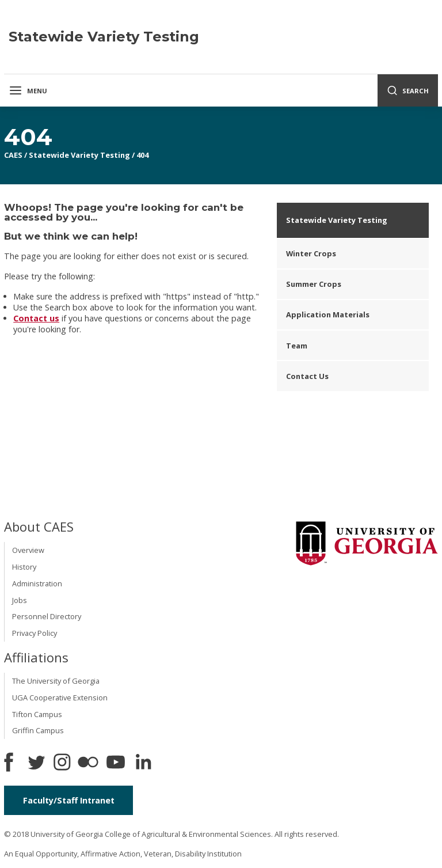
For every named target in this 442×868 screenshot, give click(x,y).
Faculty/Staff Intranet (69, 800)
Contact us (36, 318)
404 (142, 155)
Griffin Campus (38, 730)
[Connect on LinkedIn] (143, 763)
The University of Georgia (56, 681)
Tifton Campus (37, 714)
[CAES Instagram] (62, 763)
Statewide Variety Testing (79, 155)
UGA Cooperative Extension (60, 698)
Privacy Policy (35, 633)
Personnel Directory (47, 616)
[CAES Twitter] (36, 763)
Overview (28, 550)
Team (297, 346)
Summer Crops (314, 284)
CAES (13, 155)
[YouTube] (116, 763)
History (24, 567)
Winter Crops (311, 253)
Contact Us (307, 376)
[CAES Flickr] (88, 763)
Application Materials (328, 314)
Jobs (20, 600)
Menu (28, 90)
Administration (37, 583)
